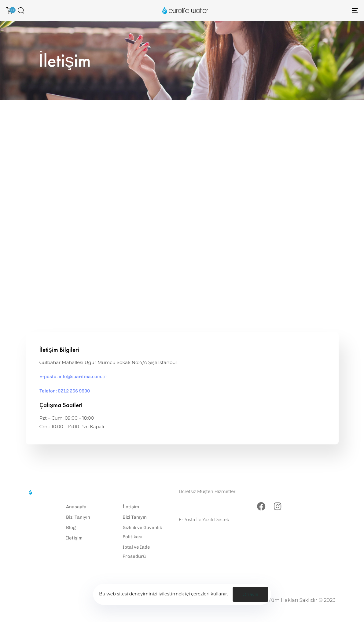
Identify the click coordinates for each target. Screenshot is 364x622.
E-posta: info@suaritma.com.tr (73, 377)
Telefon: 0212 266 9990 (65, 391)
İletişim (74, 538)
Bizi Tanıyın (78, 517)
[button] (21, 10)
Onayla (250, 594)
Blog (71, 528)
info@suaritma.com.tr (208, 528)
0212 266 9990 (199, 501)
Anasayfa (76, 507)
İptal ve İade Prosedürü (136, 552)
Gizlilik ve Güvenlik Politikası (142, 532)
